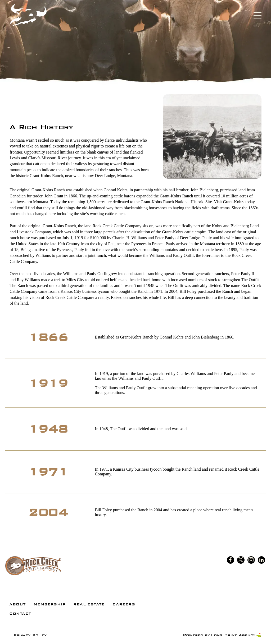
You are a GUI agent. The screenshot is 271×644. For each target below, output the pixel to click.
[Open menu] (258, 15)
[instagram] (251, 561)
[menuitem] (17, 604)
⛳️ (259, 635)
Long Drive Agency (233, 635)
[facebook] (231, 561)
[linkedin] (261, 561)
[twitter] (241, 561)
